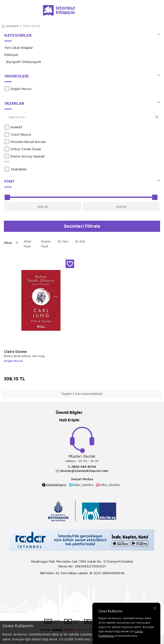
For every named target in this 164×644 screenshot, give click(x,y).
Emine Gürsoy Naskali (24, 156)
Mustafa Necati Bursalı (25, 142)
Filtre (11, 243)
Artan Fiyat (28, 244)
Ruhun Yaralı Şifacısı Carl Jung (24, 356)
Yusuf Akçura (18, 134)
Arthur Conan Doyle (23, 149)
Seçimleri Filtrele (82, 226)
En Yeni (63, 241)
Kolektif (13, 127)
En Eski (80, 241)
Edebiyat (11, 55)
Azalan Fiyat (46, 244)
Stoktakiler (16, 169)
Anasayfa (10, 26)
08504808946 (113, 573)
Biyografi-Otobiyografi (24, 62)
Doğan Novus (18, 89)
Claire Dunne (15, 352)
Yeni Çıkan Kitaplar (19, 48)
